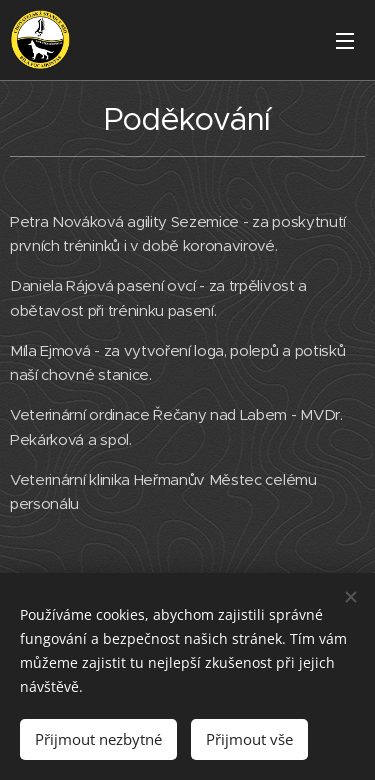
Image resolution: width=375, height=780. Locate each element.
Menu (345, 41)
